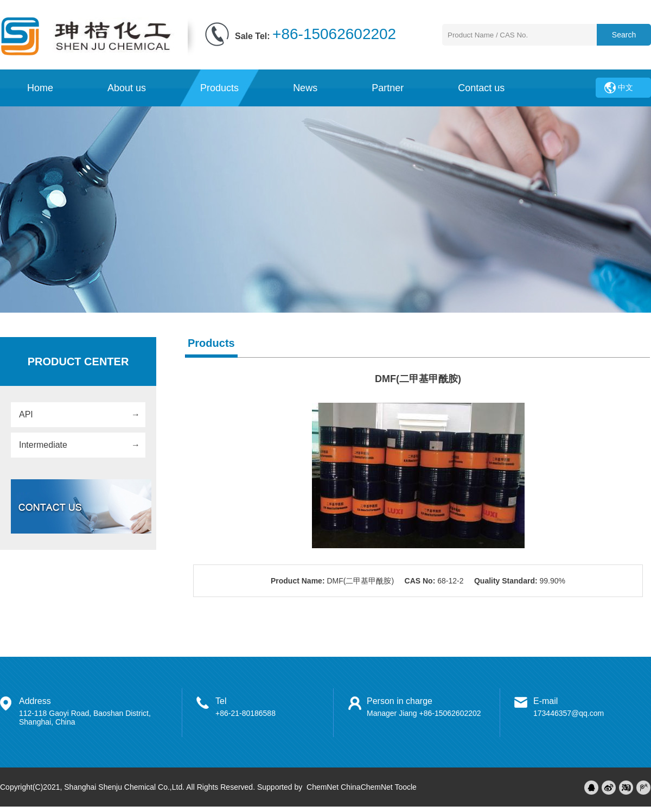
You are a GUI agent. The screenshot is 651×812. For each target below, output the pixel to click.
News (305, 88)
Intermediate (43, 445)
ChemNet (323, 787)
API (26, 414)
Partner (388, 88)
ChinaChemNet (367, 787)
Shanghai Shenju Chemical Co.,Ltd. (124, 787)
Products (219, 88)
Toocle (405, 787)
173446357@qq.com (569, 713)
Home (40, 88)
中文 (626, 87)
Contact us (481, 88)
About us (127, 88)
